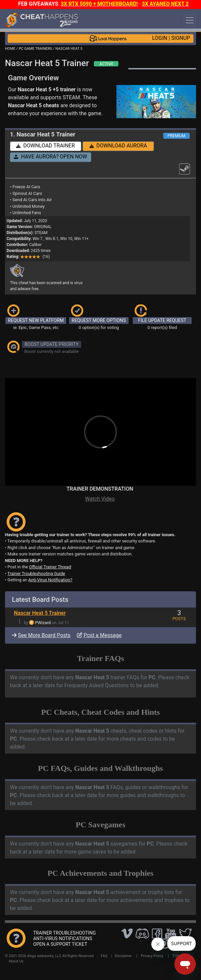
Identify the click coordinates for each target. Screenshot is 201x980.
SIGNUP (181, 38)
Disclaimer (123, 956)
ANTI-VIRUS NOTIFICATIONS (63, 939)
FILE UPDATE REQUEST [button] (162, 320)
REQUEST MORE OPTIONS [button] (99, 320)
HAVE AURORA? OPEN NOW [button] (51, 157)
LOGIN (160, 38)
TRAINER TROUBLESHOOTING (65, 933)
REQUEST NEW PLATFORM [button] (36, 320)
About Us (16, 961)
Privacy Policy (152, 956)
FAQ (104, 956)
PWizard (43, 623)
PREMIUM (176, 136)
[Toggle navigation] (190, 20)
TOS (176, 956)
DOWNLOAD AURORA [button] (118, 146)
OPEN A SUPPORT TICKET (60, 944)
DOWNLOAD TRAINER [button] (45, 146)
